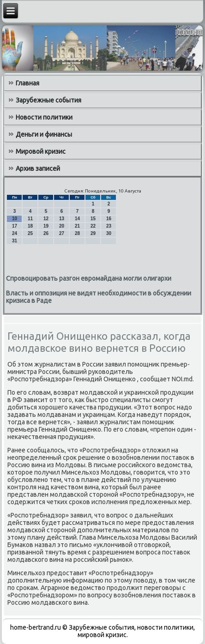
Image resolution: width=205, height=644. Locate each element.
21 (77, 226)
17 (15, 226)
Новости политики (44, 117)
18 (30, 226)
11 (30, 219)
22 (93, 226)
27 (62, 233)
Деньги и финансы (44, 134)
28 (77, 233)
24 (15, 233)
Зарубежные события (48, 100)
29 (93, 233)
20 (62, 226)
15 (93, 219)
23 (109, 226)
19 (46, 226)
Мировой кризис (41, 151)
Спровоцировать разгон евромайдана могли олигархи (89, 278)
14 (77, 219)
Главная (27, 83)
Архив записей (38, 169)
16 (109, 219)
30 (109, 233)
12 (46, 219)
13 (62, 219)
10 (15, 219)
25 (30, 233)
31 (15, 241)
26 (46, 233)
